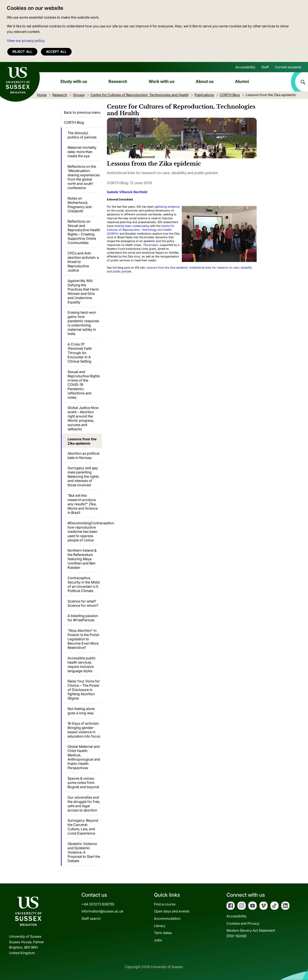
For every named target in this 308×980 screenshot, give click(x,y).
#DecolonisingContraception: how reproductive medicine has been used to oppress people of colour (84, 532)
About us (205, 81)
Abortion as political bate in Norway (84, 455)
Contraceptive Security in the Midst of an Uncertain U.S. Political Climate (84, 584)
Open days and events (172, 911)
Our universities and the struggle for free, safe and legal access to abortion (84, 804)
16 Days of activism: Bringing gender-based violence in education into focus (84, 730)
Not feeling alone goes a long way (81, 711)
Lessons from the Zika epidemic (82, 441)
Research (118, 81)
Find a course (165, 904)
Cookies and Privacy (243, 923)
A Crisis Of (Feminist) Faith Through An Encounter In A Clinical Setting (80, 353)
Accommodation (167, 918)
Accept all (56, 52)
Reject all (22, 52)
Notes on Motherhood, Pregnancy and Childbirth (80, 205)
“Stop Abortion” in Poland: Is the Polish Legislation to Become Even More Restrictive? (83, 639)
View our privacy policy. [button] (26, 41)
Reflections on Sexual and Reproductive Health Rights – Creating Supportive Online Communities (84, 232)
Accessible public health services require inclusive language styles (82, 664)
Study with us (74, 81)
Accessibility (245, 67)
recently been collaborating (132, 226)
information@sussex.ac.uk (102, 911)
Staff (265, 67)
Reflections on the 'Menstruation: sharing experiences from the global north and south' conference (84, 177)
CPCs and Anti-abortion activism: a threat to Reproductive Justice (83, 262)
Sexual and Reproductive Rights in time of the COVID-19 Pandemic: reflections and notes (84, 385)
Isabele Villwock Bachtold (127, 192)
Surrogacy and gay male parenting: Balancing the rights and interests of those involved (83, 476)
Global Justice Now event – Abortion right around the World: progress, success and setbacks (83, 418)
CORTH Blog (74, 122)
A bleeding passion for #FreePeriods (83, 618)
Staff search (91, 918)
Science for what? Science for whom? (83, 603)
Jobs (158, 940)
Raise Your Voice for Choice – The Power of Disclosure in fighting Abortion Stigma (84, 690)
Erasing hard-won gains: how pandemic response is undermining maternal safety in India (83, 323)
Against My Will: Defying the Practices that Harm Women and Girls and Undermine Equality (83, 291)
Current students (288, 67)
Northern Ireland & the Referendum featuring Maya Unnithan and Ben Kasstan (82, 559)
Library (160, 926)
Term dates (163, 933)
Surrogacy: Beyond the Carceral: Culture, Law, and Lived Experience (83, 827)
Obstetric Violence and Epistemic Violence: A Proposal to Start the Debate (84, 852)
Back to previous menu (82, 112)
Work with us (162, 81)
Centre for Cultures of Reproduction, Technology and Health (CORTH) (141, 230)
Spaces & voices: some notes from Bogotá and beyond (83, 783)
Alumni (242, 81)
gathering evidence (167, 207)
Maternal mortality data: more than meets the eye (82, 152)
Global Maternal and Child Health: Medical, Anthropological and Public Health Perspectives (84, 757)
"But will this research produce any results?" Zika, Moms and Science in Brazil (83, 504)
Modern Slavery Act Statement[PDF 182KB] (251, 933)
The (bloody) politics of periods (82, 135)
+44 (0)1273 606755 (98, 904)
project (153, 245)
